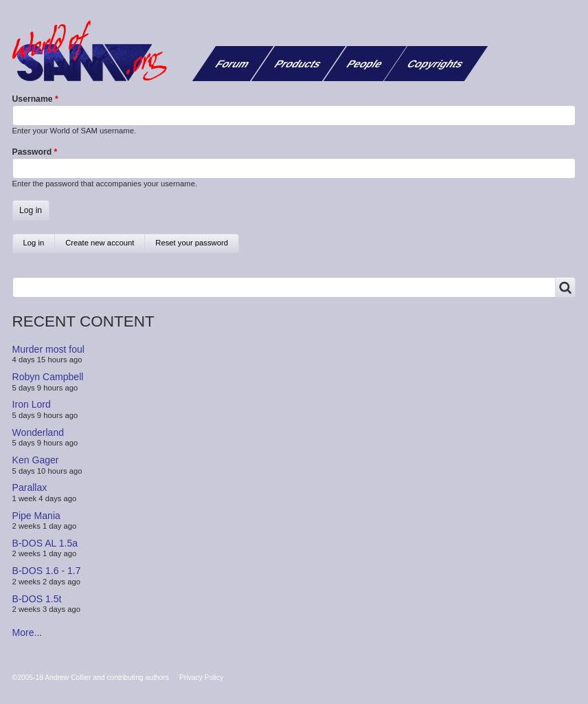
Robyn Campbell (48, 377)
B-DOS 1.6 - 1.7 (47, 571)
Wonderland (38, 432)
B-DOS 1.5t (37, 598)
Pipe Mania (36, 515)
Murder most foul (48, 349)
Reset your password (192, 243)
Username (33, 99)
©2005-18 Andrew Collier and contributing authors (91, 678)
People (365, 64)
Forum (233, 64)
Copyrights (436, 64)
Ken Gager (36, 460)
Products (298, 64)
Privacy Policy (201, 678)
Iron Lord (32, 404)
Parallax (30, 487)
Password (32, 152)
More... (27, 632)
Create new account (100, 243)
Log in (39, 246)
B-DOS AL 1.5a (45, 543)
